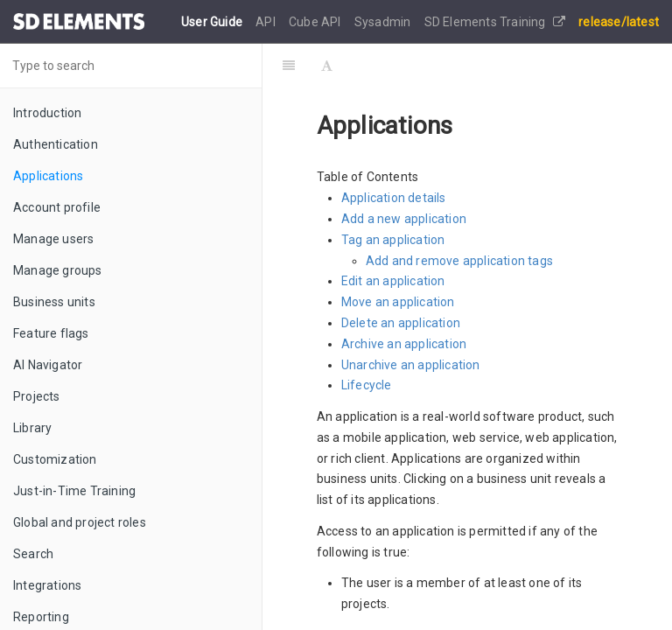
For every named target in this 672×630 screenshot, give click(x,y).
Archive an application (404, 344)
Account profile (57, 207)
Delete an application (401, 323)
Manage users (53, 239)
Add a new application (404, 219)
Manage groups (58, 270)
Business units (54, 302)
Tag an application (393, 240)
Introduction (47, 113)
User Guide (213, 22)
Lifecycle (367, 385)
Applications (48, 176)
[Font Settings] (327, 66)
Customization (55, 459)
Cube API (316, 22)
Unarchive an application (411, 365)
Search (33, 554)
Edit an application (393, 281)
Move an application (398, 302)
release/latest (619, 22)
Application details (394, 198)
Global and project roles (80, 522)
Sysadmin (384, 22)
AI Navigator (48, 365)
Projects (37, 396)
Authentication (56, 144)
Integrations (47, 585)
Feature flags (51, 333)
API (267, 22)
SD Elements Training (495, 22)
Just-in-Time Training (74, 491)
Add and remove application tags (459, 261)
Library (32, 428)
